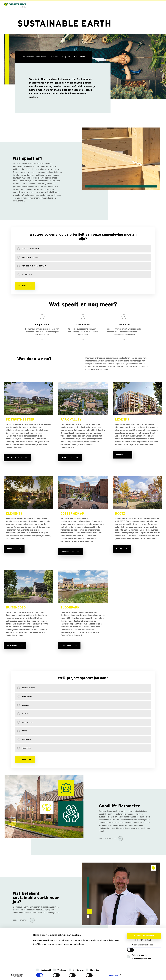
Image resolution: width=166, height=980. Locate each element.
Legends (25, 705)
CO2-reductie (27, 275)
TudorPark (27, 748)
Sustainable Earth (77, 57)
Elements (26, 714)
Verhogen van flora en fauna (34, 266)
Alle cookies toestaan (144, 934)
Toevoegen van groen (31, 249)
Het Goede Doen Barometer (34, 57)
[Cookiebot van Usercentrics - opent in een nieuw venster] (17, 973)
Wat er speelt (57, 57)
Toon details (113, 973)
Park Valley (27, 696)
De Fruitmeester (29, 688)
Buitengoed (27, 740)
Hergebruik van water (31, 257)
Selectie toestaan (143, 938)
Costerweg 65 (28, 722)
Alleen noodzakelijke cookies (144, 943)
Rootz (25, 731)
